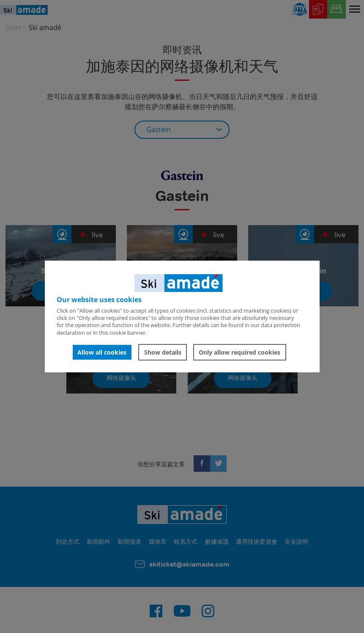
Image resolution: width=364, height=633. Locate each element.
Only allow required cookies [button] (239, 352)
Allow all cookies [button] (102, 352)
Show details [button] (163, 352)
